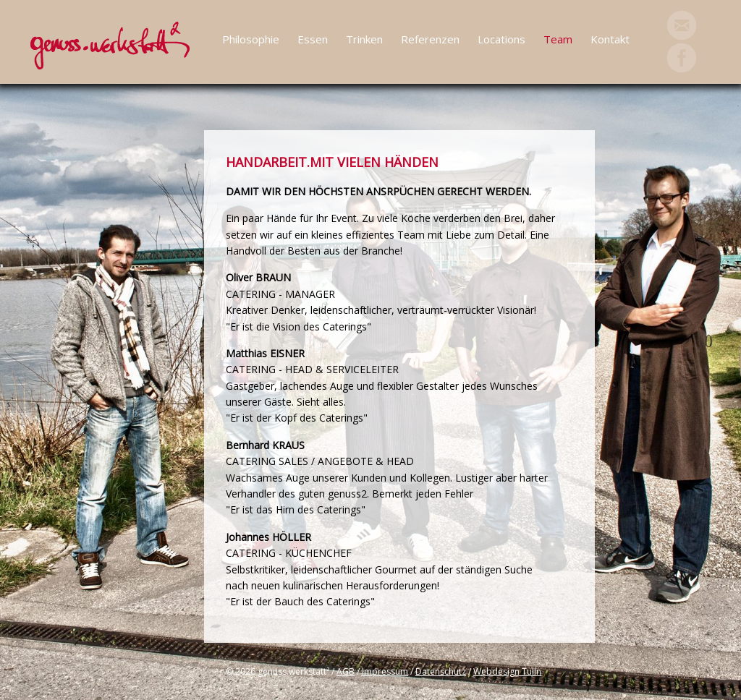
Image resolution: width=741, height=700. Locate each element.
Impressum (385, 671)
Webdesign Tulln (507, 671)
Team (558, 39)
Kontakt (610, 39)
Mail (682, 25)
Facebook (682, 58)
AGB (346, 671)
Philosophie (251, 39)
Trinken (364, 39)
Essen (313, 39)
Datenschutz (441, 671)
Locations (501, 39)
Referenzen (430, 39)
